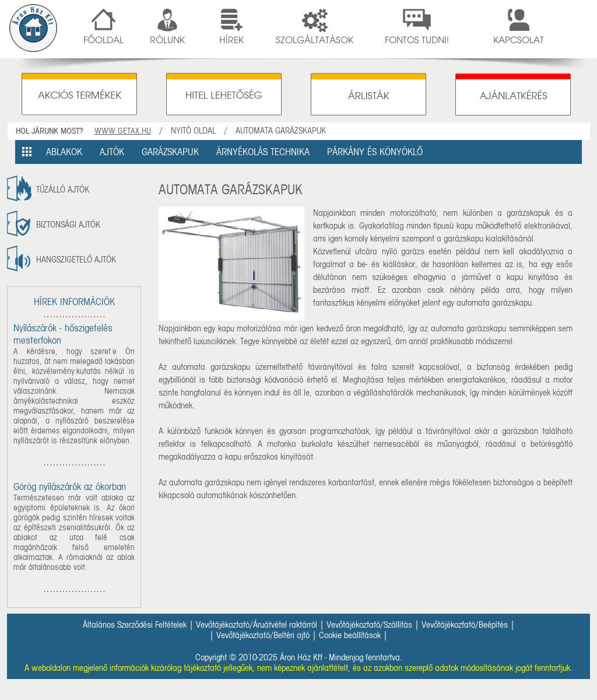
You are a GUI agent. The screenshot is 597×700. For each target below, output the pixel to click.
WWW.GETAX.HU (123, 131)
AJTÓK (112, 152)
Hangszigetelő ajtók (76, 260)
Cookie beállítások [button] (350, 635)
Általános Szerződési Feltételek (135, 625)
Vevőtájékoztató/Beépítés (465, 625)
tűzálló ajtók (63, 190)
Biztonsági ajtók (68, 225)
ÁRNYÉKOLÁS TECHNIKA (263, 152)
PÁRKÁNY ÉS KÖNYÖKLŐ (375, 152)
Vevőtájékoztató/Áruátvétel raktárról (257, 625)
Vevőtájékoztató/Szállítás (369, 625)
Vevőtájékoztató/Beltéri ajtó (263, 635)
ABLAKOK (64, 152)
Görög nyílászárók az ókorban (70, 487)
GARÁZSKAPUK (170, 152)
